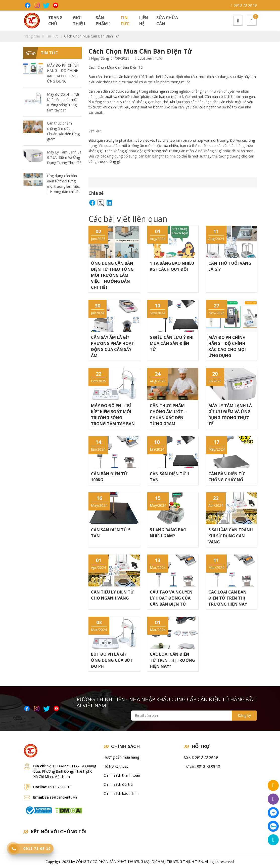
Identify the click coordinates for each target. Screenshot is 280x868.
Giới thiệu (79, 21)
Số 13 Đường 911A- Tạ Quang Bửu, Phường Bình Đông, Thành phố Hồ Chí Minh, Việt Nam (65, 771)
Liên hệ (144, 21)
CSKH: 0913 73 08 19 (201, 757)
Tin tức (125, 21)
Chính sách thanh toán (122, 775)
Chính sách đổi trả (118, 784)
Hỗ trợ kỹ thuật (116, 766)
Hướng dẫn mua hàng (121, 757)
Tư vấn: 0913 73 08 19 (202, 766)
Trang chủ (55, 21)
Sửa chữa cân (167, 21)
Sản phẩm (103, 21)
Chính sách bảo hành (121, 793)
